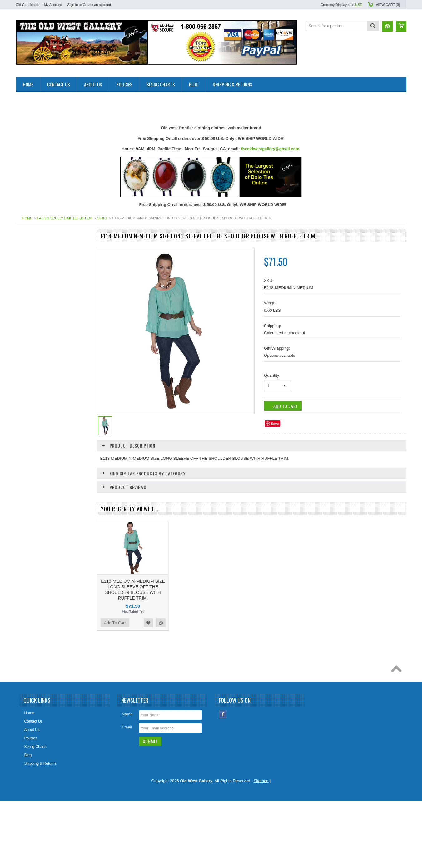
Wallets (25, 565)
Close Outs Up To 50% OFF (43, 248)
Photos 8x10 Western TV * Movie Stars (52, 480)
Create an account (97, 5)
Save (275, 424)
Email (127, 794)
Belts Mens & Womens (38, 301)
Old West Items (32, 470)
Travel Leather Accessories (42, 555)
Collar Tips (28, 332)
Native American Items (38, 459)
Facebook (223, 781)
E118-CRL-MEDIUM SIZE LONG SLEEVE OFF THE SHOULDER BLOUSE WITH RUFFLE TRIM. (53, 655)
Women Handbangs (36, 544)
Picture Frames (32, 491)
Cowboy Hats (30, 354)
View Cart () (388, 5)
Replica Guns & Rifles (38, 512)
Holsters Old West (34, 385)
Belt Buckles (30, 311)
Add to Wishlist (70, 685)
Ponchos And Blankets (38, 502)
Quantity (271, 375)
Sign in (73, 5)
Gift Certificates (28, 5)
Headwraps (29, 375)
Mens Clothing (31, 449)
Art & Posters (30, 279)
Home (27, 218)
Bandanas (28, 290)
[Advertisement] (130, 106)
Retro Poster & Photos (38, 533)
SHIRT (103, 218)
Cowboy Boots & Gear (38, 343)
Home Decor (30, 396)
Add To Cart (34, 685)
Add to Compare (83, 685)
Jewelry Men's (31, 406)
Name (127, 781)
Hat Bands (28, 364)
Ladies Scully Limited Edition (65, 218)
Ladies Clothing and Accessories (46, 428)
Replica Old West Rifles (39, 523)
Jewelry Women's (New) (40, 417)
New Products (31, 258)
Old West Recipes (34, 269)
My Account (53, 5)
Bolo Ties (27, 322)
